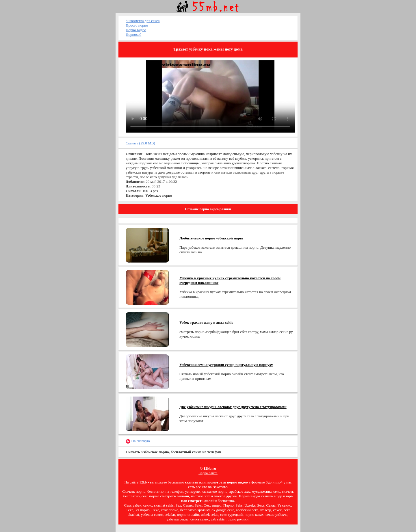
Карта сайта (208, 473)
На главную (138, 441)
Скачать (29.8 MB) (140, 143)
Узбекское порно (159, 195)
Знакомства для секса (143, 21)
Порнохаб (133, 35)
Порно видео (136, 30)
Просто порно (137, 25)
